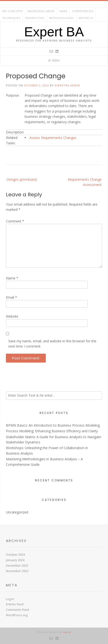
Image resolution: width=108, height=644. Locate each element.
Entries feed (15, 604)
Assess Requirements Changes (53, 138)
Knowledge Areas (41, 11)
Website (12, 316)
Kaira (67, 632)
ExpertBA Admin (67, 85)
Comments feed (17, 610)
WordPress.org (17, 615)
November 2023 (17, 571)
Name (12, 278)
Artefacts (86, 18)
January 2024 (15, 560)
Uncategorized (17, 512)
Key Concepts (13, 11)
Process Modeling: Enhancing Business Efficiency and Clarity (52, 431)
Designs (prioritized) (22, 179)
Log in (10, 599)
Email (11, 297)
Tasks (63, 11)
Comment (15, 221)
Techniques (11, 18)
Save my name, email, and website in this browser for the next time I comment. (52, 344)
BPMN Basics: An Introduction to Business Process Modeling (53, 425)
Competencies (83, 11)
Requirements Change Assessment (85, 182)
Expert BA (54, 32)
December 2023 (17, 565)
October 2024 (15, 555)
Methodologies (62, 18)
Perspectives (35, 18)
